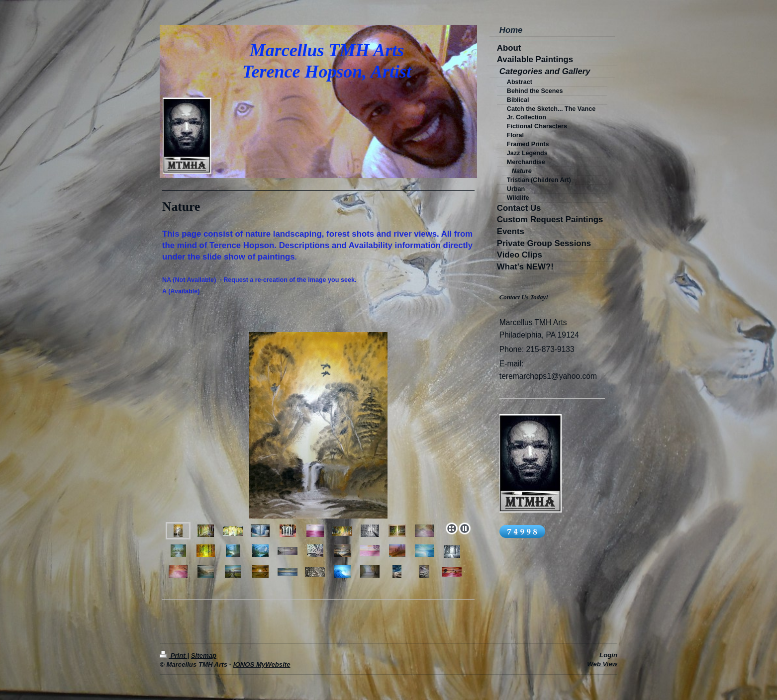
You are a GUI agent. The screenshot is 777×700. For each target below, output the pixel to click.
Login (608, 655)
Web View (602, 664)
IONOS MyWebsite (262, 664)
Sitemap (204, 656)
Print (173, 656)
